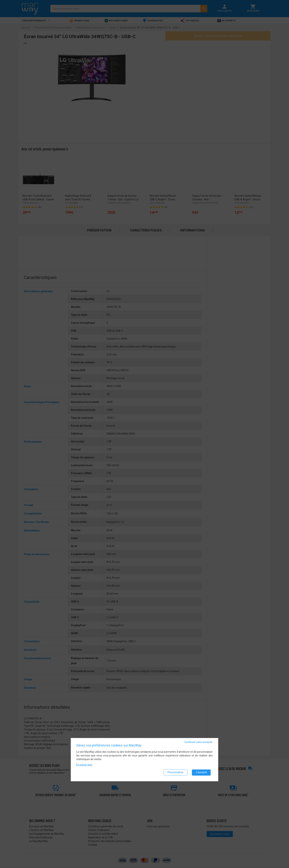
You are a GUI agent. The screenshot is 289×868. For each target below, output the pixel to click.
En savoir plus (84, 765)
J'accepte (201, 772)
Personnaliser (176, 772)
